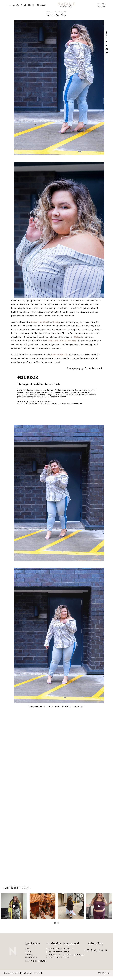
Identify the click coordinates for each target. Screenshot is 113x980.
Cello (77, 337)
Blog (28, 948)
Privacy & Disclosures (36, 961)
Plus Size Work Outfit (56, 11)
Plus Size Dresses (55, 952)
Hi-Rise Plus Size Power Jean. (63, 341)
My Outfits (68, 948)
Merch (66, 952)
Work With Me (32, 958)
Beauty (67, 958)
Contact (29, 955)
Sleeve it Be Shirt (39, 322)
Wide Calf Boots (54, 958)
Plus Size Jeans (54, 955)
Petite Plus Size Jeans (74, 955)
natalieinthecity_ (17, 888)
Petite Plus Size (54, 948)
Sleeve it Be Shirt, (60, 355)
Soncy (56, 322)
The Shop (101, 6)
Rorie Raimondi (93, 368)
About (28, 952)
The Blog (101, 4)
